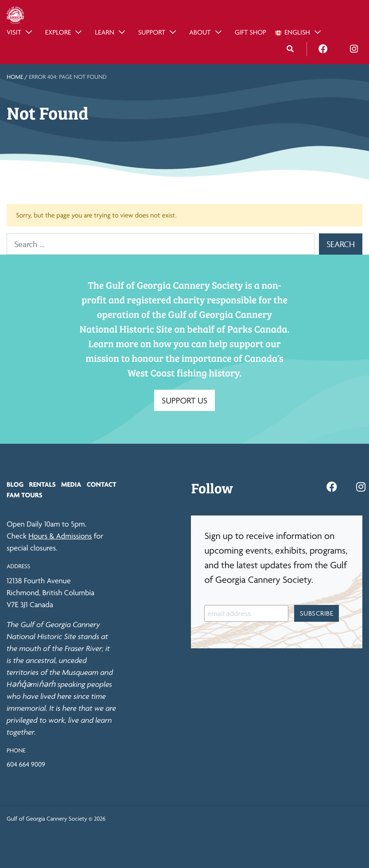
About (200, 32)
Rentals (42, 484)
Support (152, 32)
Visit (14, 32)
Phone (16, 751)
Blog (15, 484)
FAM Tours (25, 495)
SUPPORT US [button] (185, 400)
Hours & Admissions (60, 536)
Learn (105, 32)
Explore (58, 32)
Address (18, 566)
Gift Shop (251, 32)
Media (71, 484)
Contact (102, 484)
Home (15, 77)
